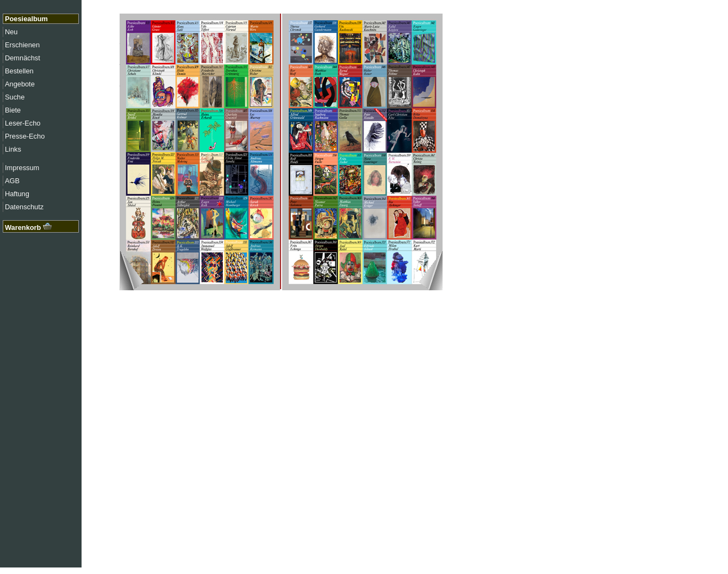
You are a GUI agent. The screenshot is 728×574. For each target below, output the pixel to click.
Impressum (22, 168)
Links (13, 149)
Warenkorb (28, 227)
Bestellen (19, 71)
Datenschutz (24, 207)
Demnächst (23, 58)
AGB (12, 181)
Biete (13, 110)
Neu (11, 32)
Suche (15, 97)
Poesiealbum (26, 19)
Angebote (20, 84)
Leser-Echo (23, 123)
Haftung (17, 194)
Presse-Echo (25, 136)
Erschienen (22, 45)
